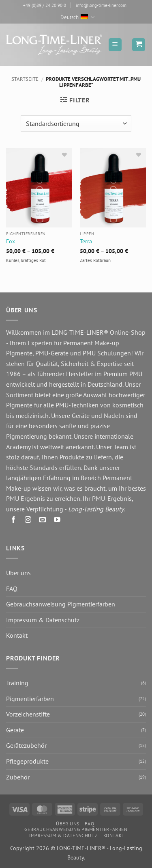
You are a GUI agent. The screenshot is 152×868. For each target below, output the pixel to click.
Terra (86, 241)
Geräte (15, 730)
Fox (11, 241)
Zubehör (18, 777)
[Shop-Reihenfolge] (76, 123)
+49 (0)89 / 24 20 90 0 (45, 5)
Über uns (18, 573)
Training (17, 683)
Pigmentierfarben (30, 699)
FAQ (12, 589)
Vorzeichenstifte (28, 714)
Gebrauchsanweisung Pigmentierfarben (61, 604)
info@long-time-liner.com (101, 5)
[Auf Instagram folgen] (28, 521)
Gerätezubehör (26, 745)
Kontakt (17, 635)
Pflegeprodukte (27, 761)
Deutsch (77, 17)
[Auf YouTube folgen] (57, 521)
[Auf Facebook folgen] (14, 521)
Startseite (25, 79)
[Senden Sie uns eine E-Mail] (43, 521)
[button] (115, 45)
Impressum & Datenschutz (43, 620)
